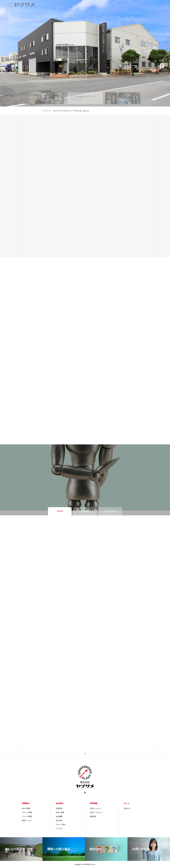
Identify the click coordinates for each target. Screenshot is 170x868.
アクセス (59, 828)
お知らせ (127, 808)
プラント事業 (27, 812)
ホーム (127, 803)
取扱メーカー (27, 820)
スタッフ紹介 (61, 824)
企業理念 (59, 808)
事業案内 (26, 803)
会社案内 (60, 803)
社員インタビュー (96, 812)
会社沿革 (59, 820)
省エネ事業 (26, 808)
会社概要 (59, 816)
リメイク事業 (27, 816)
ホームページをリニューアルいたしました (71, 111)
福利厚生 (93, 816)
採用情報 (94, 803)
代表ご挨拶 (60, 812)
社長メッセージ (96, 808)
